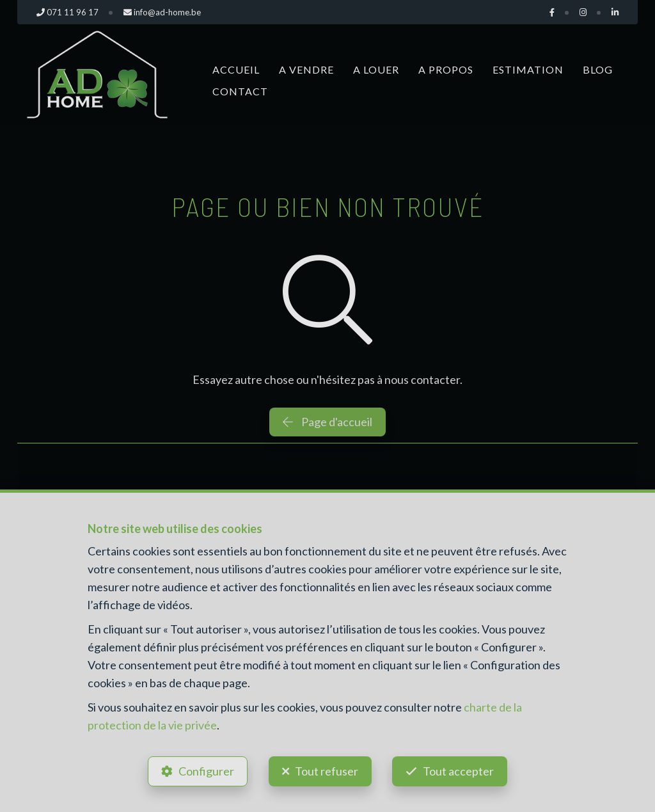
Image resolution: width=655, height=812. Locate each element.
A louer (376, 69)
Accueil (236, 69)
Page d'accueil (327, 422)
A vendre (306, 69)
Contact (240, 91)
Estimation (528, 69)
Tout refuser (327, 771)
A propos (446, 69)
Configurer (206, 771)
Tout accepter (459, 771)
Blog (598, 69)
